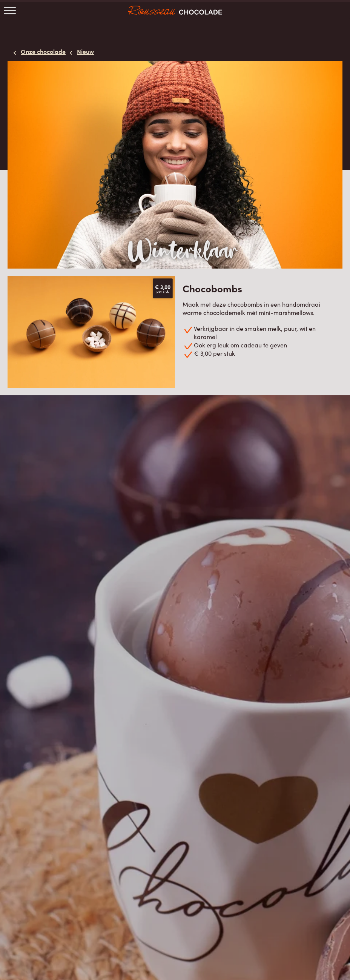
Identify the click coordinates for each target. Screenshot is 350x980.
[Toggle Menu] (10, 10)
